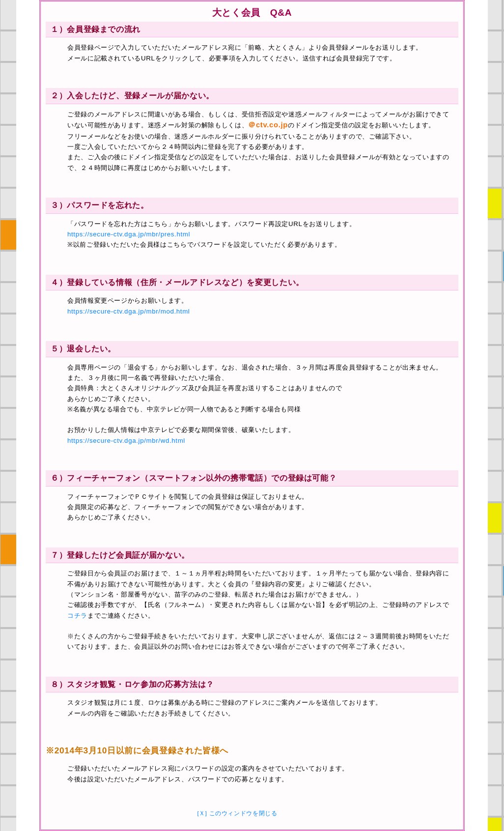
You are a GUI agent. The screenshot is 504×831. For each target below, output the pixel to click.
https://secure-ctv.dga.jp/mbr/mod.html (128, 311)
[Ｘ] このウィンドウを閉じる (237, 813)
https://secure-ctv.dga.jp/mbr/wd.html (126, 441)
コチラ (77, 616)
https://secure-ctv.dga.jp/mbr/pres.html (129, 234)
